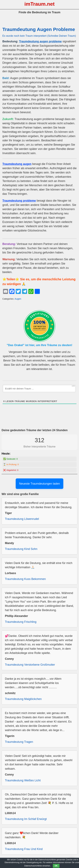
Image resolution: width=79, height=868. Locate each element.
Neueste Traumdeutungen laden (39, 484)
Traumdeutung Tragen (19, 742)
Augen (18, 299)
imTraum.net (39, 4)
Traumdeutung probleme (19, 201)
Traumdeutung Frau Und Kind (24, 849)
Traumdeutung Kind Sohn (21, 549)
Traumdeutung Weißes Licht (23, 780)
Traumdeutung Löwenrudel (22, 519)
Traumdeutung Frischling (21, 622)
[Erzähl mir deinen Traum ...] (39, 388)
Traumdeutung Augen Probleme (39, 29)
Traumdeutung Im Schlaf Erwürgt (26, 819)
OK (56, 866)
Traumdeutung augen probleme (40, 41)
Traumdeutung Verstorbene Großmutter (30, 665)
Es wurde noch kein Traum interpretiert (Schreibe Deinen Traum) (39, 36)
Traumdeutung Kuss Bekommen (25, 579)
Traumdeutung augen (17, 164)
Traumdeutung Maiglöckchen (23, 699)
